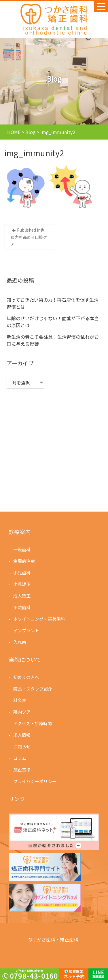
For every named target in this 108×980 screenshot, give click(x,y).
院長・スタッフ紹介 (33, 689)
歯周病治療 (25, 562)
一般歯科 (23, 550)
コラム (20, 758)
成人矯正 (23, 596)
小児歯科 (23, 573)
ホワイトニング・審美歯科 (39, 618)
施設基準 (23, 769)
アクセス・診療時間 (33, 723)
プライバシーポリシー (35, 780)
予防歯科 (23, 607)
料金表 (20, 701)
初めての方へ (27, 678)
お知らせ (23, 746)
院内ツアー (25, 712)
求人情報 (23, 735)
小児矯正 (23, 584)
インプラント (27, 630)
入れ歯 (20, 641)
